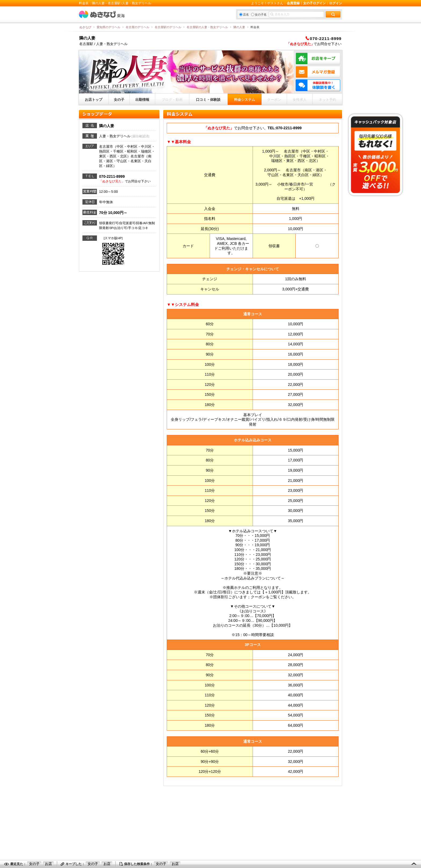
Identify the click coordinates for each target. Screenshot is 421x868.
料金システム (245, 100)
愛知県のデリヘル (108, 27)
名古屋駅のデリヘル (168, 27)
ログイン (336, 3)
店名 (244, 14)
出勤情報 (142, 100)
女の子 (119, 100)
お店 (48, 864)
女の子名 (259, 14)
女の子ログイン (314, 3)
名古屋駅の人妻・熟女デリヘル (207, 27)
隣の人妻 (239, 27)
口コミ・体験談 (208, 100)
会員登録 (293, 3)
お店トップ (94, 100)
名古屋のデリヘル (137, 27)
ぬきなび (85, 27)
